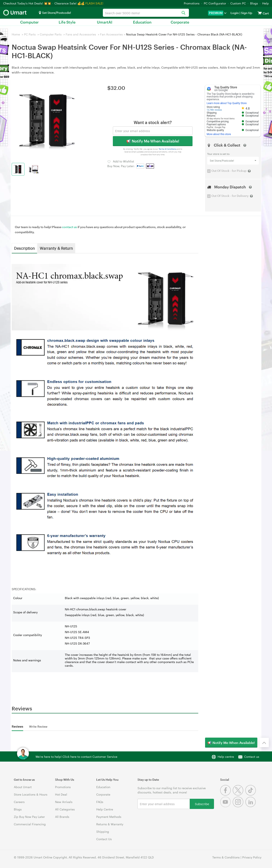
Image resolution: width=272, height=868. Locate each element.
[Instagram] (239, 806)
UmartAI (105, 22)
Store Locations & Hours (31, 794)
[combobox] (146, 13)
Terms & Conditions (168, 149)
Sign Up (246, 13)
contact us (69, 227)
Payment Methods (109, 817)
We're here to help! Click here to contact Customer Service (76, 757)
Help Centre (105, 809)
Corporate (180, 22)
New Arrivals (64, 802)
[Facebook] (226, 794)
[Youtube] (226, 806)
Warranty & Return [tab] (56, 248)
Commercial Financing (30, 824)
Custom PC (238, 3)
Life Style (67, 22)
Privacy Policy (252, 857)
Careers (19, 802)
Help (266, 3)
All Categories (65, 809)
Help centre (226, 757)
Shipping (103, 832)
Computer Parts (51, 34)
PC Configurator (215, 3)
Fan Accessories (111, 34)
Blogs (254, 3)
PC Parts (30, 34)
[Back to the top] (264, 742)
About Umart (23, 787)
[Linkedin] (251, 806)
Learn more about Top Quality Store (227, 103)
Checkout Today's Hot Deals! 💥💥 (28, 3)
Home (16, 34)
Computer (29, 22)
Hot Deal (61, 794)
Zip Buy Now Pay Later (29, 817)
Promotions (192, 3)
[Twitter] (239, 794)
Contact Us (104, 839)
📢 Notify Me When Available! (153, 141)
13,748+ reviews (214, 110)
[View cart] (260, 13)
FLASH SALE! (94, 3)
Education (142, 22)
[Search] (183, 13)
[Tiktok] (251, 794)
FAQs (100, 802)
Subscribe (202, 804)
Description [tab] (24, 248)
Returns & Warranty (110, 824)
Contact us (252, 757)
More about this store (219, 134)
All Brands (62, 817)
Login (235, 13)
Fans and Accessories (81, 34)
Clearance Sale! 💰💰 (69, 3)
